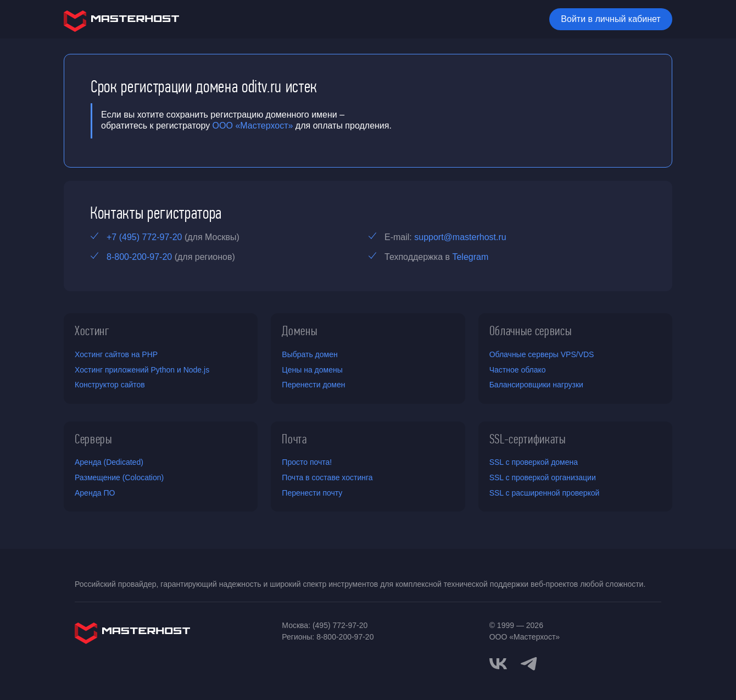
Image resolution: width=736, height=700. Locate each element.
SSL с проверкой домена (534, 462)
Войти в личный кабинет (610, 19)
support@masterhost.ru (460, 237)
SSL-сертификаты (528, 439)
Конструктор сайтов (110, 385)
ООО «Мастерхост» (253, 126)
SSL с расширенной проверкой (545, 493)
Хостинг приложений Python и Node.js (142, 370)
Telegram (470, 257)
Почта (294, 439)
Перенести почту (312, 493)
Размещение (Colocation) (119, 477)
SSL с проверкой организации (543, 477)
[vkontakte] (498, 664)
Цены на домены (312, 370)
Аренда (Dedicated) (109, 462)
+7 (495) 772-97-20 (144, 237)
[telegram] (529, 663)
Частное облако (518, 370)
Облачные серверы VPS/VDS (542, 354)
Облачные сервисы (531, 331)
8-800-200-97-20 (139, 257)
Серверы (94, 439)
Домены (300, 331)
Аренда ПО (95, 493)
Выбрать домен (310, 354)
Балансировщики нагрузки (536, 385)
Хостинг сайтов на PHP (116, 354)
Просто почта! (307, 462)
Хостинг (92, 331)
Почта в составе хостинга (327, 477)
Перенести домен (313, 385)
